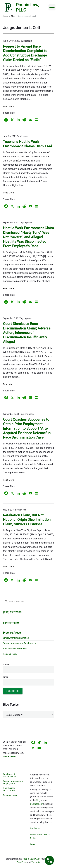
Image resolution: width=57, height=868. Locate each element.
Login (33, 844)
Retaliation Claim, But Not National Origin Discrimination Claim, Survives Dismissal (27, 520)
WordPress (22, 862)
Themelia (36, 862)
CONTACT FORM (11, 623)
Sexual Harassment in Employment (19, 643)
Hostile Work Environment (15, 649)
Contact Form (37, 804)
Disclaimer (35, 828)
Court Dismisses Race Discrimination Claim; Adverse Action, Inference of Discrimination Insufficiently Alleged (27, 333)
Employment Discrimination (16, 638)
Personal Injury (10, 654)
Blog (38, 800)
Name (6, 664)
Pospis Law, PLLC (31, 859)
